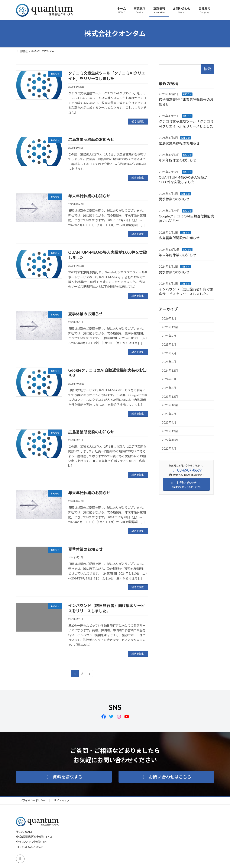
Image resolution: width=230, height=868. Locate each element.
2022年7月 (169, 448)
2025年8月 (169, 344)
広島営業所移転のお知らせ (91, 139)
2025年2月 (169, 362)
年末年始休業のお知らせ (89, 196)
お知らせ (187, 94)
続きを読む (138, 121)
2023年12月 (170, 396)
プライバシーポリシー (33, 800)
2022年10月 (170, 440)
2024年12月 (170, 370)
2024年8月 (169, 379)
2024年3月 (169, 388)
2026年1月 (169, 318)
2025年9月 (169, 336)
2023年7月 (169, 414)
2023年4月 (169, 422)
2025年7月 (169, 353)
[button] (64, 777)
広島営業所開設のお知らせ (91, 432)
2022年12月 (170, 431)
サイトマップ (62, 800)
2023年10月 (170, 405)
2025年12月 (170, 327)
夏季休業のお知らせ (85, 314)
